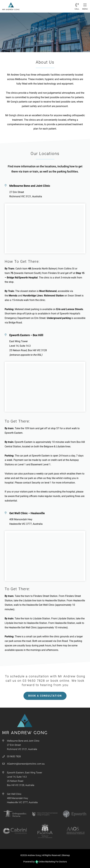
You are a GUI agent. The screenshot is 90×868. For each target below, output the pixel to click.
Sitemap (66, 855)
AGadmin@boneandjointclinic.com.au (26, 764)
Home (39, 41)
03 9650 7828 (14, 756)
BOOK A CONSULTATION (45, 696)
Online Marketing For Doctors (51, 862)
